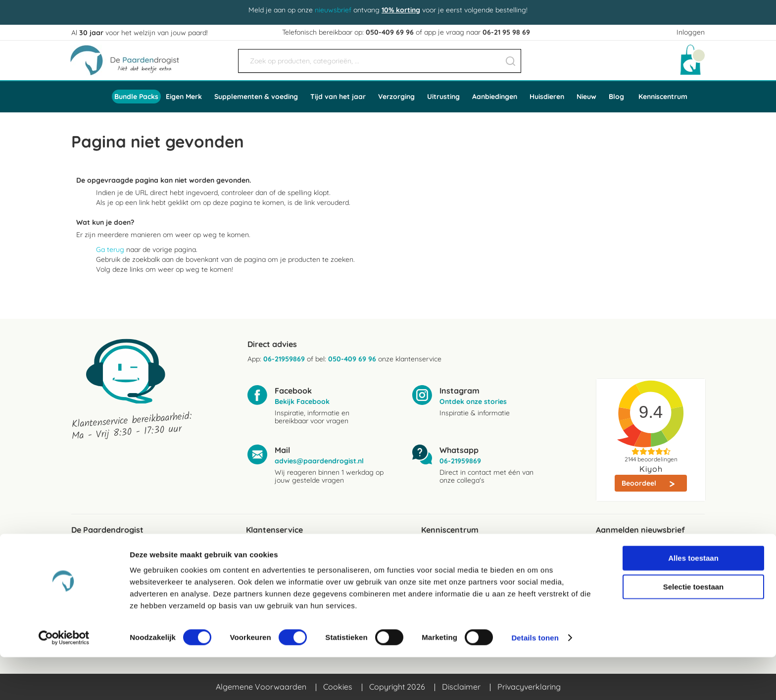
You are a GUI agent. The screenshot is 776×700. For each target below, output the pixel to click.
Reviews (86, 551)
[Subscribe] (650, 575)
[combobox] (380, 61)
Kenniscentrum (663, 97)
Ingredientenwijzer (454, 567)
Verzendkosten (273, 551)
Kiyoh (651, 469)
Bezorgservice (272, 567)
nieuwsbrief (333, 10)
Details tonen (535, 680)
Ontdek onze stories (473, 401)
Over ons (87, 567)
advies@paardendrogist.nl (319, 461)
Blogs (431, 551)
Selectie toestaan (694, 629)
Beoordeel (640, 483)
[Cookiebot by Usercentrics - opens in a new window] (64, 681)
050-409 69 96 (390, 32)
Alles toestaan (693, 601)
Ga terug (110, 250)
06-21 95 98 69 (506, 32)
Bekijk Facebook (302, 401)
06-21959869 (284, 359)
